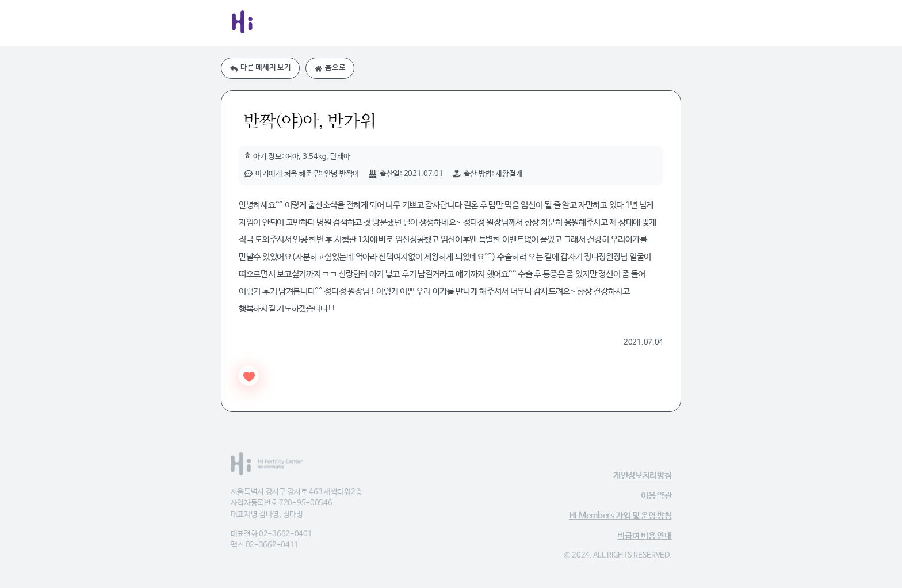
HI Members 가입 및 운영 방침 (620, 516)
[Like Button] (249, 376)
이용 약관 (656, 496)
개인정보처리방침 (643, 476)
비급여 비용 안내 (644, 536)
